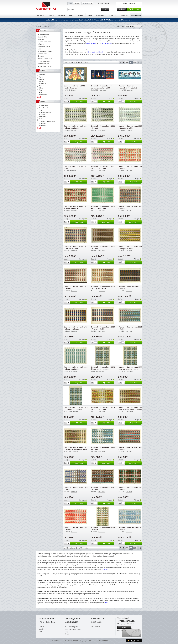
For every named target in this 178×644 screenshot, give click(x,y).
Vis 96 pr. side (83, 62)
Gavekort (42, 629)
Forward (138, 62)
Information (124, 15)
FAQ (40, 632)
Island (41, 88)
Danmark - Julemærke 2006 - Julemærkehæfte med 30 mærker (102, 88)
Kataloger (62, 15)
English (76, 3)
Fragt (66, 632)
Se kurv (122, 9)
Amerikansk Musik (45, 112)
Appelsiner (43, 117)
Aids (41, 110)
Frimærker (40, 15)
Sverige (42, 79)
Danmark (42, 75)
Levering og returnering (73, 629)
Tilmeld (126, 627)
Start (121, 62)
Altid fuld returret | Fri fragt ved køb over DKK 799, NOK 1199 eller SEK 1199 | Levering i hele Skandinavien (89, 20)
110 (135, 62)
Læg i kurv (80, 102)
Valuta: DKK (87, 4)
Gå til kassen (135, 9)
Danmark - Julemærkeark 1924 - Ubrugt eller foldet (103, 408)
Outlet (90, 15)
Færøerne (42, 84)
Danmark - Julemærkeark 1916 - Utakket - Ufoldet (76, 248)
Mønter (72, 15)
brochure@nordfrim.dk (96, 52)
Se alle (39, 97)
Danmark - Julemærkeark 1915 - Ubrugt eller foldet (103, 207)
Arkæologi (43, 123)
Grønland (42, 86)
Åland (41, 90)
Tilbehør (51, 15)
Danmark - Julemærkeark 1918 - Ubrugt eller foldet (130, 248)
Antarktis (42, 114)
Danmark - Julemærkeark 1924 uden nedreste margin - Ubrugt (130, 408)
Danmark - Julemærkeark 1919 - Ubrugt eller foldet (103, 288)
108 (127, 62)
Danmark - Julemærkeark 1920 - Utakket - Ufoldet (103, 328)
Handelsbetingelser (71, 627)
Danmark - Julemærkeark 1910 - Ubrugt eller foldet (130, 127)
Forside (39, 26)
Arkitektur (42, 119)
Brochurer (112, 15)
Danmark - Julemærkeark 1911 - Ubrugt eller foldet (103, 167)
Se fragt (66, 98)
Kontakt (107, 3)
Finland (42, 81)
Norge (41, 77)
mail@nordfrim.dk (104, 641)
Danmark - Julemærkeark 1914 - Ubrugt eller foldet (76, 207)
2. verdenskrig (44, 108)
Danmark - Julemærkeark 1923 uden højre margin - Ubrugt (130, 368)
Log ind (101, 3)
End (141, 62)
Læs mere (120, 631)
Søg (106, 9)
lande (88, 43)
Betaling (67, 634)
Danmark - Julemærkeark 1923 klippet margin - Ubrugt (103, 368)
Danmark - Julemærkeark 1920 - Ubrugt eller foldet (76, 328)
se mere (106, 569)
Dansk (71, 3)
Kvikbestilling (136, 15)
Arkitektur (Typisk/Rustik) (47, 121)
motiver (93, 43)
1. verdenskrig (44, 106)
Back (124, 62)
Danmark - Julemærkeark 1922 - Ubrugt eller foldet (76, 368)
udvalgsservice (107, 43)
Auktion (81, 15)
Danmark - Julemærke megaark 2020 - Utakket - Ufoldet (128, 88)
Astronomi (43, 126)
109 (131, 62)
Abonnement (100, 15)
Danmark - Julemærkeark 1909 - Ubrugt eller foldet (76, 127)
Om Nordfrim (95, 627)
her (106, 603)
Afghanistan (43, 95)
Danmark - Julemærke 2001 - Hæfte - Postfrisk (75, 87)
